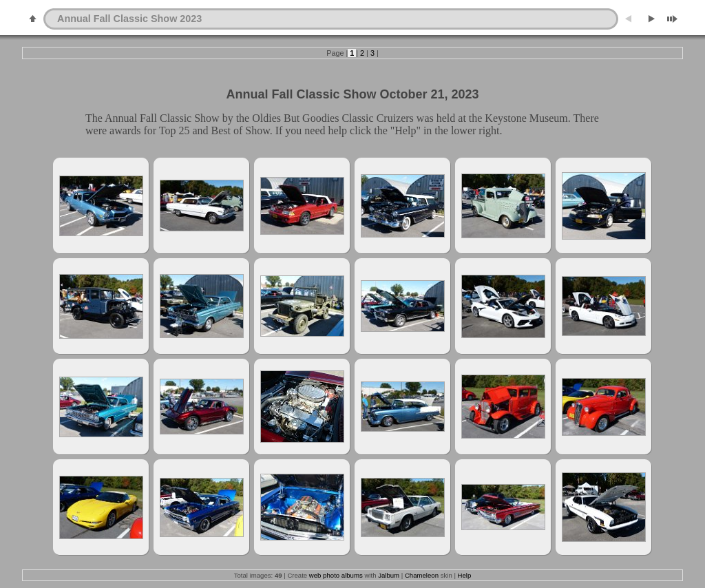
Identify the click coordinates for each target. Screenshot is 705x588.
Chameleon (422, 575)
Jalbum (389, 575)
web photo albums (336, 575)
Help (465, 575)
